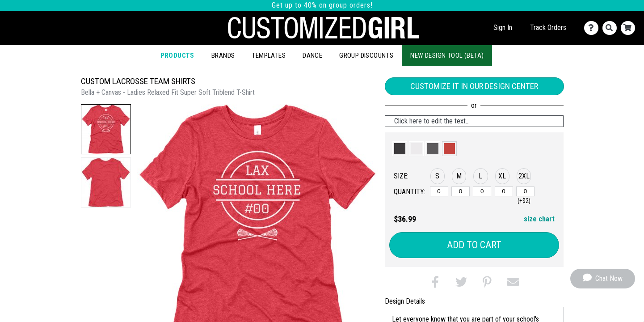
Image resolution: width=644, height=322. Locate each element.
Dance (312, 55)
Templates (269, 55)
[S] (439, 191)
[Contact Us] (593, 28)
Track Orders (548, 28)
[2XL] (525, 191)
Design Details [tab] (405, 301)
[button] (106, 129)
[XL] (504, 191)
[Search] (612, 28)
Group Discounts (366, 55)
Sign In (503, 28)
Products (177, 55)
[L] (482, 191)
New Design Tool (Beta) (447, 55)
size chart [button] (539, 219)
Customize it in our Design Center (474, 86)
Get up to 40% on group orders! (322, 5)
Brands (223, 55)
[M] (461, 191)
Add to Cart (474, 245)
